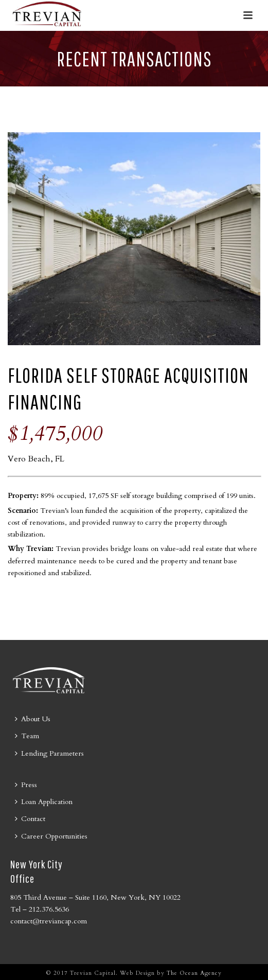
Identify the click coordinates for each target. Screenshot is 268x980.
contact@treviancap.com (49, 921)
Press (26, 785)
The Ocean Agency (194, 973)
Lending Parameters (49, 753)
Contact (30, 819)
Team (27, 736)
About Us (33, 719)
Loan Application (44, 802)
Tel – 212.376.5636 (40, 909)
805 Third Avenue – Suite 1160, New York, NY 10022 (95, 897)
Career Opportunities (51, 836)
